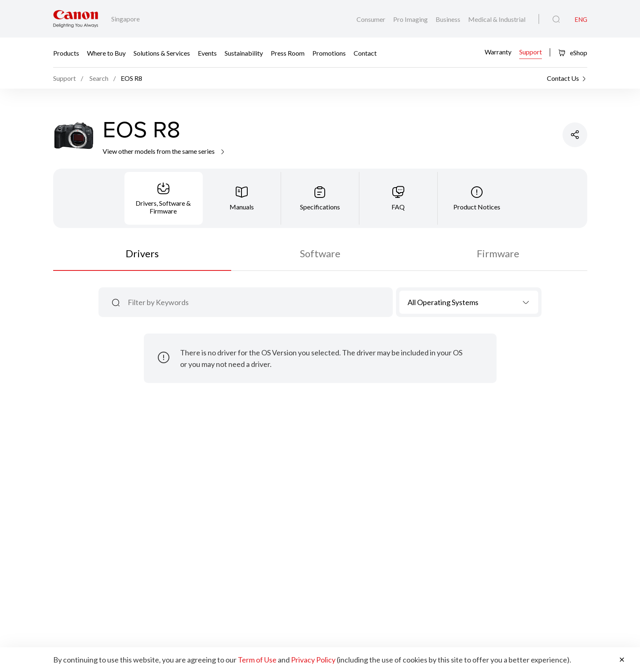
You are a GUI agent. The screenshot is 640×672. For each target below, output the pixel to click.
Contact (365, 53)
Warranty (498, 52)
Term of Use (257, 660)
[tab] (164, 198)
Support (531, 52)
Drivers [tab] (142, 253)
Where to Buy (106, 53)
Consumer (372, 19)
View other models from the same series (164, 151)
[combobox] (469, 302)
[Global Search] (556, 19)
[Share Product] (575, 135)
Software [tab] (320, 253)
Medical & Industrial (497, 19)
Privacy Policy (313, 660)
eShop (573, 53)
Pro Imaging (411, 19)
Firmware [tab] (498, 253)
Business (449, 19)
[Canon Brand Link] (76, 19)
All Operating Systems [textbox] (443, 302)
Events (207, 53)
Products (66, 53)
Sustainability (244, 53)
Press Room (288, 53)
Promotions (329, 53)
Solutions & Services (162, 53)
